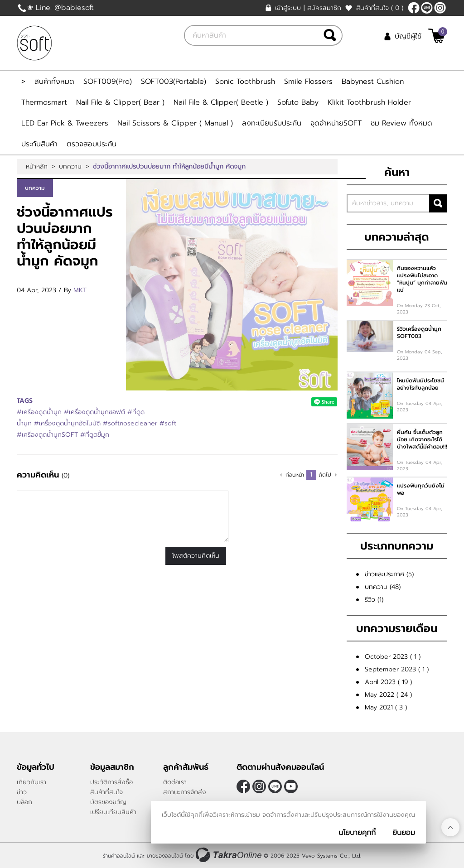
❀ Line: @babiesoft (60, 8)
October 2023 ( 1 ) (393, 657)
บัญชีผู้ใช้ (408, 36)
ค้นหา (438, 203)
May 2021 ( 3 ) (386, 707)
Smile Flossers (308, 82)
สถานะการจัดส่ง (185, 792)
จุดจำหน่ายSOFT (336, 123)
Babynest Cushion (373, 82)
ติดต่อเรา (175, 782)
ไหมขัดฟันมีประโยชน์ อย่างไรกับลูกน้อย (420, 384)
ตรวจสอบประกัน (92, 144)
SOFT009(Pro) (108, 82)
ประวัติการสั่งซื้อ (111, 782)
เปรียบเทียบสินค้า (113, 812)
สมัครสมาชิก (324, 8)
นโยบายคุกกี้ (357, 833)
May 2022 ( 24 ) (388, 695)
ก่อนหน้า (295, 475)
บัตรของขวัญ (108, 802)
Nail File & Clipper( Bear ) (120, 102)
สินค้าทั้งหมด (54, 82)
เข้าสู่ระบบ (288, 8)
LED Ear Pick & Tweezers (65, 123)
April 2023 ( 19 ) (388, 682)
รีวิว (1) (374, 600)
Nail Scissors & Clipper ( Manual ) (175, 123)
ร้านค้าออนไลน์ (119, 856)
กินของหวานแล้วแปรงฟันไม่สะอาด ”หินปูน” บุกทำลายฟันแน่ (422, 279)
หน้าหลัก (37, 167)
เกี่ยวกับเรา (31, 782)
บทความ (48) (383, 587)
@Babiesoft (427, 8)
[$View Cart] (437, 36)
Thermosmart (44, 102)
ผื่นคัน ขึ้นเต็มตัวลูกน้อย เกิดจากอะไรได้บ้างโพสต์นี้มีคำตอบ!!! (422, 439)
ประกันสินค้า (39, 144)
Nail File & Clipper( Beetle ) (221, 102)
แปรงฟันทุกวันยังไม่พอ (421, 489)
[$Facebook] (414, 8)
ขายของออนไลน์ (165, 856)
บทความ (70, 167)
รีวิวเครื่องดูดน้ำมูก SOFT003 (419, 333)
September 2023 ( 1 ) (397, 669)
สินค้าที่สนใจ (380, 8)
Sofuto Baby (298, 102)
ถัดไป (325, 475)
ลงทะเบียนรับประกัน (272, 123)
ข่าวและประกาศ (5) (389, 574)
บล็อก (24, 802)
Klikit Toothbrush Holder (369, 102)
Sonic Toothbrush (245, 82)
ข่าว (22, 792)
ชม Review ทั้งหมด (401, 123)
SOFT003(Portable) (174, 82)
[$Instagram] (440, 8)
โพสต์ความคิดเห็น (196, 556)
